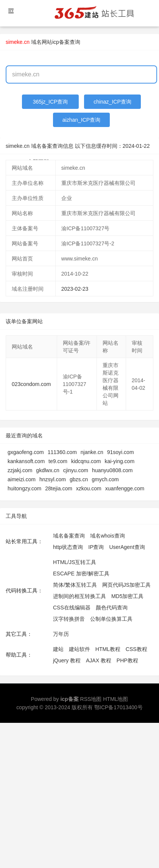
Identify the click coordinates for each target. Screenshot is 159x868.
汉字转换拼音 (69, 619)
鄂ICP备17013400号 (118, 707)
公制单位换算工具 (111, 619)
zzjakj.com (20, 470)
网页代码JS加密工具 (126, 585)
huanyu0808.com (112, 470)
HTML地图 (115, 699)
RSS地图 (91, 699)
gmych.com (105, 479)
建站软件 (79, 649)
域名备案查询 (69, 536)
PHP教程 (127, 660)
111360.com (62, 452)
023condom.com (31, 384)
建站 (58, 649)
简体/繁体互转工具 (75, 585)
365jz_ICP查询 (51, 102)
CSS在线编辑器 (72, 608)
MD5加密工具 (128, 596)
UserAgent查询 (127, 547)
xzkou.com (89, 488)
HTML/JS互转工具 (75, 562)
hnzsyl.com (53, 479)
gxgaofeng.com (26, 452)
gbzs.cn (79, 479)
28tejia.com (59, 488)
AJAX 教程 (99, 660)
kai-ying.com (119, 461)
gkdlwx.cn (48, 470)
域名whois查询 (108, 536)
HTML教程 (108, 649)
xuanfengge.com (125, 488)
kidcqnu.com (86, 461)
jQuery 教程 (67, 660)
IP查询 (96, 547)
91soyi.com (121, 452)
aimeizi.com (22, 479)
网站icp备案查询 (61, 42)
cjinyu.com (76, 470)
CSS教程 (136, 649)
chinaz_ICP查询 (112, 102)
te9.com (58, 461)
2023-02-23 (75, 289)
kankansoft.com (26, 461)
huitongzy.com (24, 488)
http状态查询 (68, 547)
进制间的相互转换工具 (79, 596)
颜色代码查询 (112, 608)
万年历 (61, 634)
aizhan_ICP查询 (81, 120)
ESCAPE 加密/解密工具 (81, 573)
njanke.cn (92, 452)
